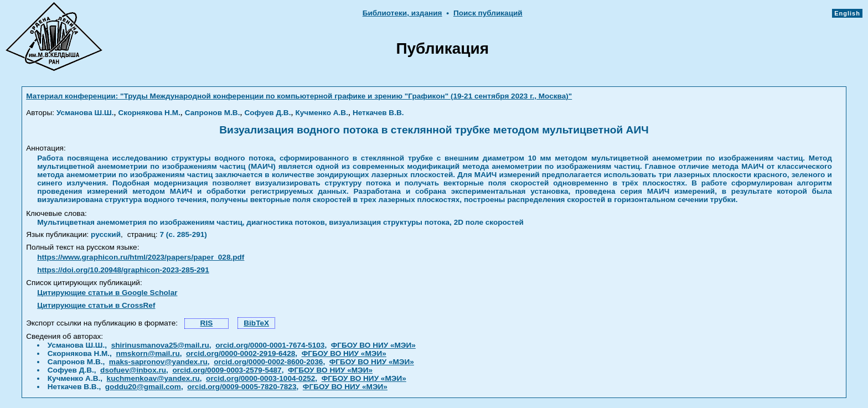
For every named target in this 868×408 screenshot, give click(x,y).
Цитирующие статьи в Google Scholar (107, 293)
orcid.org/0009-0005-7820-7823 (242, 387)
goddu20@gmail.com (143, 387)
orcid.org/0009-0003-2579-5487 (227, 370)
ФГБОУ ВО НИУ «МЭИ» (373, 345)
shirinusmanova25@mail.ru (160, 345)
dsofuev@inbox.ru (133, 370)
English (847, 13)
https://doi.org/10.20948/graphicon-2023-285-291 (123, 270)
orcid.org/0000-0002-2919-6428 (241, 353)
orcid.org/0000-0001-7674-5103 (270, 345)
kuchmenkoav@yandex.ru (153, 378)
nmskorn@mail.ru (148, 353)
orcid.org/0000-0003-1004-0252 (260, 378)
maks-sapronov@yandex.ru (158, 362)
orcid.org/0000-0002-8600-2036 (268, 362)
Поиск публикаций (488, 13)
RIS (207, 323)
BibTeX (256, 323)
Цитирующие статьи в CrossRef (96, 305)
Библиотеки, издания (402, 13)
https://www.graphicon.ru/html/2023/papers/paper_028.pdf (141, 257)
